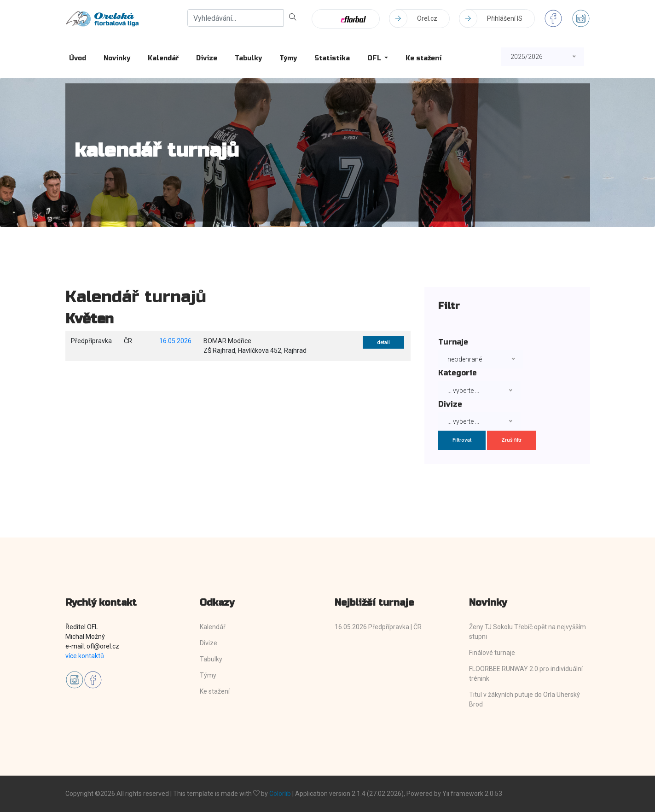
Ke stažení (423, 58)
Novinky (117, 58)
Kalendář (163, 58)
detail (383, 342)
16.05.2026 (175, 341)
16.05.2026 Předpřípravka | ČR (378, 627)
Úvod (78, 58)
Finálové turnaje (492, 653)
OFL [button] (375, 58)
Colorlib (280, 794)
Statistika (332, 58)
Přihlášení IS (491, 18)
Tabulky (248, 58)
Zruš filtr (511, 440)
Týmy (288, 58)
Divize (207, 58)
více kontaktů (85, 656)
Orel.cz (413, 18)
